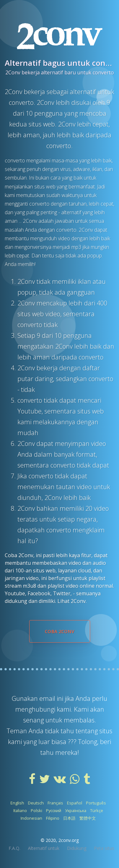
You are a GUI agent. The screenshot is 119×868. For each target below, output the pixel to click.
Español (75, 803)
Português (96, 803)
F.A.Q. (14, 848)
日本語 (69, 818)
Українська (76, 810)
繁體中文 (88, 818)
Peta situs (104, 848)
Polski (36, 810)
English (17, 803)
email (48, 698)
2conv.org (69, 840)
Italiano (20, 810)
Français (55, 803)
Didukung (77, 848)
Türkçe (97, 810)
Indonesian (31, 818)
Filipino (53, 818)
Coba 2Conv (60, 631)
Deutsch (36, 803)
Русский (54, 810)
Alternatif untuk (44, 848)
